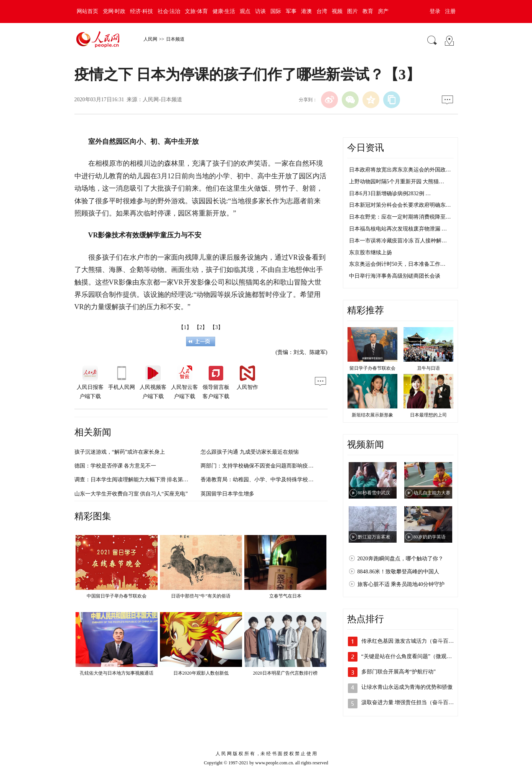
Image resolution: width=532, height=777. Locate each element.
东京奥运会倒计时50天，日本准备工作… (397, 264)
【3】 (217, 327)
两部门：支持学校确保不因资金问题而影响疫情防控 (262, 466)
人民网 (150, 39)
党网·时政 (114, 11)
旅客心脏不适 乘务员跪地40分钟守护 (401, 584)
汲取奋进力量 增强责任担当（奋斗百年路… (413, 702)
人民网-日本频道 (162, 100)
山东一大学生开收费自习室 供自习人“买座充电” (131, 494)
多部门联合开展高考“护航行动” (399, 672)
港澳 (306, 11)
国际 (276, 11)
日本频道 (175, 39)
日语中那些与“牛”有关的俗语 (201, 596)
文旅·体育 (196, 11)
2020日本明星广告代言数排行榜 (285, 673)
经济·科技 (142, 11)
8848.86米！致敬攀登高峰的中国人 (399, 572)
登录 (435, 11)
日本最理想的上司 (428, 415)
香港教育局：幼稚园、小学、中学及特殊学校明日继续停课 (270, 480)
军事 (291, 11)
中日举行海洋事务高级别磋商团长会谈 (395, 276)
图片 (352, 11)
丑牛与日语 (428, 368)
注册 (450, 11)
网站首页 (87, 11)
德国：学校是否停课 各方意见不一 (115, 466)
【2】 (201, 327)
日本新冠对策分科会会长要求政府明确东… (400, 205)
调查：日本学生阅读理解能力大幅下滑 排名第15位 (134, 480)
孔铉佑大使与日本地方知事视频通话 (117, 673)
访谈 (260, 11)
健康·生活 (224, 11)
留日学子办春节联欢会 (372, 368)
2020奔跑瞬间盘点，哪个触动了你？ (400, 559)
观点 (245, 11)
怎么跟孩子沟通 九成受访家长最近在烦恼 (250, 452)
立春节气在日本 (285, 596)
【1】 (185, 327)
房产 (383, 11)
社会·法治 (169, 11)
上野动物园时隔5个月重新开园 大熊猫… (397, 182)
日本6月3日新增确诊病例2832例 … (390, 193)
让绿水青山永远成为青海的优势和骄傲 (407, 687)
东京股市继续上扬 (371, 253)
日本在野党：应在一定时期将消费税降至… (400, 217)
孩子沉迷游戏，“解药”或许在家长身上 (120, 452)
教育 (368, 11)
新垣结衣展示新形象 (372, 415)
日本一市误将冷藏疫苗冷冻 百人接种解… (398, 241)
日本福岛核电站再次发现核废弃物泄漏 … (398, 229)
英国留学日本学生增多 (227, 494)
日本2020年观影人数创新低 (201, 673)
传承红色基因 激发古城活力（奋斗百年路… (413, 641)
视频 (337, 11)
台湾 (322, 11)
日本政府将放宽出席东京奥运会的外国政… (400, 170)
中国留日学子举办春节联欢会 (117, 596)
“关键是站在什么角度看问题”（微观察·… (410, 656)
